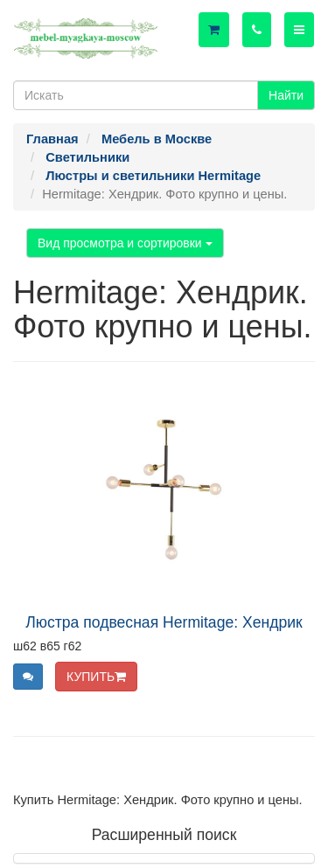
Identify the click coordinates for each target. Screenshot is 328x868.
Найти (286, 95)
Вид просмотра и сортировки (125, 243)
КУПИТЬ (96, 677)
